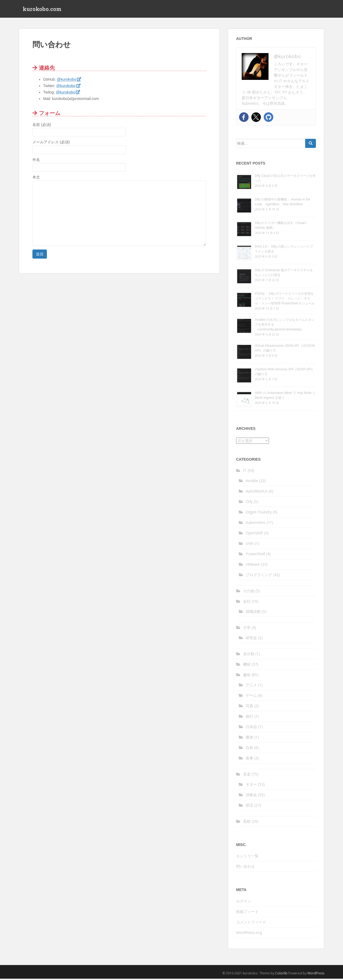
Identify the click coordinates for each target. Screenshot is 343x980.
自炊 (249, 749)
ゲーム (251, 696)
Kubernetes (256, 523)
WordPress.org (249, 934)
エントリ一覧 (247, 857)
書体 (249, 738)
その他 (249, 592)
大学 (247, 629)
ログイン (244, 902)
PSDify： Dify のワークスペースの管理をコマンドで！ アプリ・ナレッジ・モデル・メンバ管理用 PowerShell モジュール (285, 300)
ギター (251, 785)
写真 (249, 707)
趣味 (247, 676)
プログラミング (259, 576)
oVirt (250, 544)
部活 (249, 806)
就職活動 (253, 612)
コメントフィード (251, 923)
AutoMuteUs (257, 492)
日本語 (251, 728)
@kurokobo (66, 81)
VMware (253, 565)
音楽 (247, 775)
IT (245, 472)
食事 (249, 759)
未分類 (249, 655)
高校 (247, 822)
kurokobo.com (42, 9)
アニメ (251, 686)
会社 (247, 602)
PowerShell (255, 555)
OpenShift (254, 534)
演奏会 (251, 796)
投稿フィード (247, 913)
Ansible (252, 482)
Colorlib (281, 974)
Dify (249, 503)
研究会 (251, 639)
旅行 (249, 717)
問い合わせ (245, 868)
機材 (247, 665)
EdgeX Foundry (259, 513)
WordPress (316, 974)
